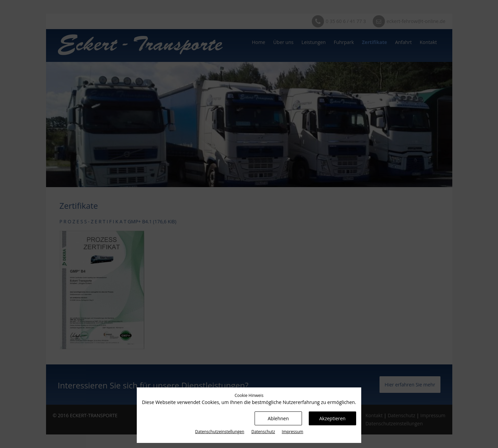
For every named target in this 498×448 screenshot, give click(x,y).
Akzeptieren (332, 418)
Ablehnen (278, 418)
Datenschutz (263, 432)
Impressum (292, 432)
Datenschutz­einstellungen (220, 432)
